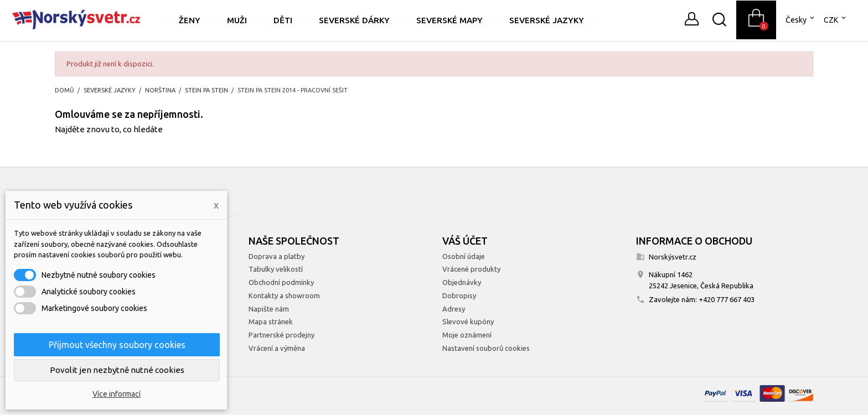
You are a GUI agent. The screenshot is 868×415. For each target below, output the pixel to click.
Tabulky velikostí (276, 269)
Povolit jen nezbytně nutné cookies (117, 370)
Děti (283, 20)
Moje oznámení (467, 335)
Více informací (117, 394)
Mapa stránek (271, 321)
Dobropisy (459, 295)
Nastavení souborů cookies (486, 348)
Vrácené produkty (471, 269)
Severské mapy (449, 20)
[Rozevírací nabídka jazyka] (801, 20)
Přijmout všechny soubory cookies (117, 345)
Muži (237, 20)
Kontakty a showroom (284, 295)
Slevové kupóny (468, 321)
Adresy (454, 309)
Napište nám (269, 309)
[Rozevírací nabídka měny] (836, 20)
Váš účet (465, 241)
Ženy (190, 20)
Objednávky (462, 282)
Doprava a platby (277, 256)
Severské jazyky (547, 20)
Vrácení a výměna (277, 348)
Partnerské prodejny (281, 335)
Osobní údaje (464, 256)
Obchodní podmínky (281, 282)
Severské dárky (354, 20)
